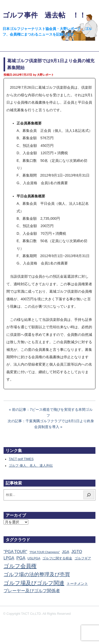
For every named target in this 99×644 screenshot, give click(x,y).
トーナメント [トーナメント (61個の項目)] (77, 584)
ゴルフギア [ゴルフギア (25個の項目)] (83, 558)
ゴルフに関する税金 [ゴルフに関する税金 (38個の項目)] (57, 558)
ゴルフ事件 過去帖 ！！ (44, 15)
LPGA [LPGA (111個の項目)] (9, 558)
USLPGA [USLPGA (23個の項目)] (34, 558)
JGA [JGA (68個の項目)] (66, 552)
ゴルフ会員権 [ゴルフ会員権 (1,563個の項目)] (20, 566)
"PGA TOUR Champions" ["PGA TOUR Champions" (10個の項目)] (45, 552)
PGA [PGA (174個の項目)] (21, 558)
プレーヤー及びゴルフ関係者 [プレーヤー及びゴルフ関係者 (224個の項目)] (32, 591)
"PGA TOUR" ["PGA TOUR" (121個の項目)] (15, 552)
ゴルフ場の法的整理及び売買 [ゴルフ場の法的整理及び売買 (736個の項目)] (37, 574)
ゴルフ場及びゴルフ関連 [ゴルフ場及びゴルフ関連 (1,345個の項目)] (34, 583)
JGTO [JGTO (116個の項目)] (77, 552)
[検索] (89, 495)
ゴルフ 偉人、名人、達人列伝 (31, 466)
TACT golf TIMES (21, 459)
